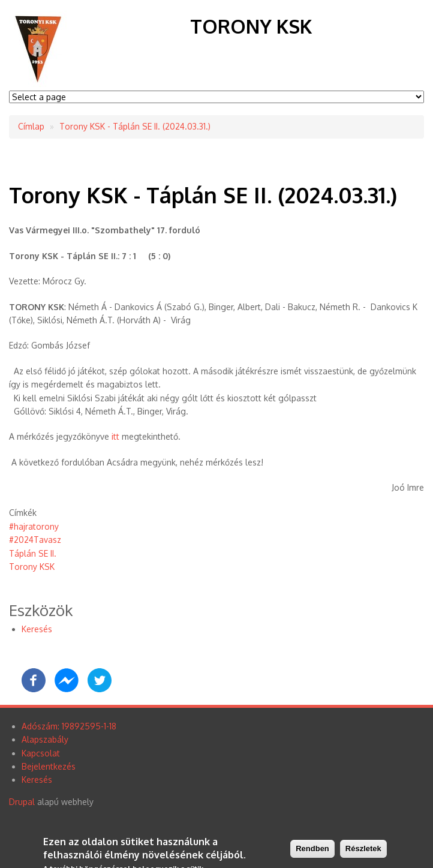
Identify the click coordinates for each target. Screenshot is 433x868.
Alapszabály (45, 739)
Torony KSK (251, 26)
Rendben (312, 850)
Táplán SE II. (33, 553)
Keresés (37, 629)
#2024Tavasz (35, 540)
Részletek (363, 850)
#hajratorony (34, 526)
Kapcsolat (41, 753)
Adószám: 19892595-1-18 (69, 726)
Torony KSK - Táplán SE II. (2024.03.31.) (135, 126)
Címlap (31, 126)
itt (115, 436)
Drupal (22, 802)
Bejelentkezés (49, 766)
